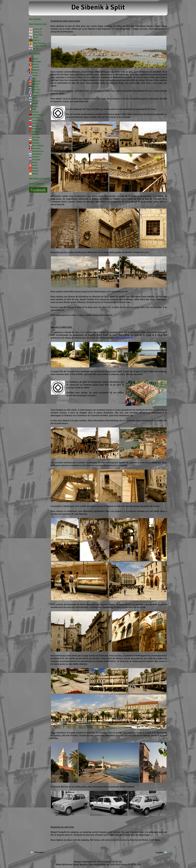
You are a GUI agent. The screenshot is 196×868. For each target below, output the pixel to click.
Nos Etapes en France (39, 178)
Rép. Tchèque (38, 146)
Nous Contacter (36, 183)
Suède (35, 162)
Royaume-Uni (38, 151)
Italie (34, 109)
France (35, 95)
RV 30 (35, 37)
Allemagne (36, 61)
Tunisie (35, 168)
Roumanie (36, 148)
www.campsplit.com (124, 338)
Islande (35, 106)
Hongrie (35, 101)
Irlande (35, 104)
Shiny (103, 864)
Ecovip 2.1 (37, 32)
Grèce (34, 98)
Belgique (36, 70)
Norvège (35, 134)
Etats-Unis (36, 90)
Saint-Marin (37, 154)
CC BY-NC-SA (115, 862)
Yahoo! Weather (80, 864)
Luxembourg (37, 120)
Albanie (35, 59)
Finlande (36, 92)
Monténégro (37, 129)
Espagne (36, 84)
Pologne (35, 140)
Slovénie (36, 157)
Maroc (35, 123)
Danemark (36, 81)
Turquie (35, 171)
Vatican (35, 174)
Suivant (159, 852)
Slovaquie (36, 160)
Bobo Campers (39, 43)
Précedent (39, 852)
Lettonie (35, 112)
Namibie (35, 132)
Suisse (35, 165)
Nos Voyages (35, 19)
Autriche (35, 67)
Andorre (35, 64)
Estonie (35, 87)
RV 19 (35, 49)
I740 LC (36, 40)
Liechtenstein (38, 115)
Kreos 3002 (38, 35)
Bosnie (35, 73)
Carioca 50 (37, 29)
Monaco (35, 126)
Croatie (35, 75)
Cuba (34, 78)
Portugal (35, 143)
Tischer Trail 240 (40, 46)
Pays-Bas (36, 137)
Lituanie (35, 118)
